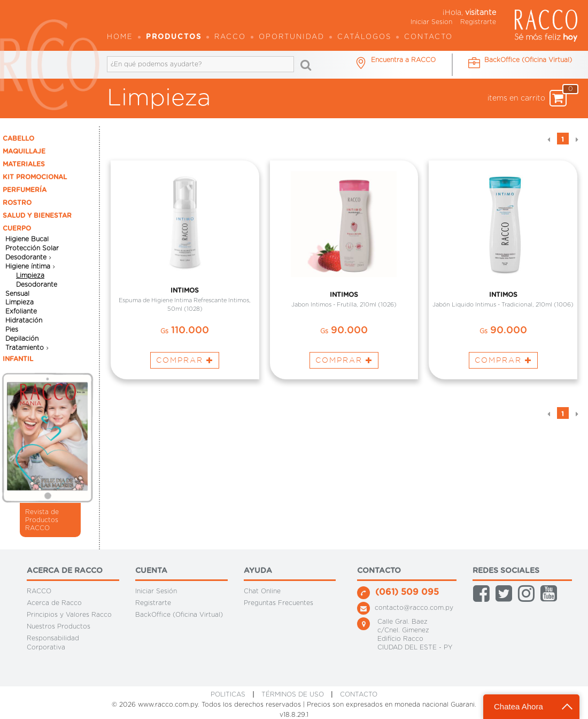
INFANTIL (18, 359)
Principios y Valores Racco (69, 615)
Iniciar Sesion (431, 22)
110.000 (185, 331)
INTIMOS (185, 290)
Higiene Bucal (27, 239)
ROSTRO (17, 203)
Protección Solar (32, 248)
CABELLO (18, 139)
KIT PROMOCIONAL (35, 177)
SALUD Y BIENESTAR (37, 216)
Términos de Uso (293, 694)
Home (120, 37)
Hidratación (24, 320)
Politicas (228, 694)
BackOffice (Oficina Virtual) (179, 615)
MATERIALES (24, 164)
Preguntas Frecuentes (278, 603)
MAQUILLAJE (24, 151)
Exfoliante (21, 311)
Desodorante (26, 257)
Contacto (428, 37)
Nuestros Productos (59, 626)
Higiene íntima (28, 266)
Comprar (185, 360)
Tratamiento (25, 348)
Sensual (17, 293)
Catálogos (364, 37)
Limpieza (30, 276)
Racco (230, 37)
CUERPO (17, 228)
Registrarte (478, 22)
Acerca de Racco (54, 603)
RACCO (39, 591)
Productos (174, 37)
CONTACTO (359, 694)
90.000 (344, 331)
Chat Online (262, 591)
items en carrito (527, 98)
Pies (12, 330)
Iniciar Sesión (156, 591)
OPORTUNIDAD (292, 37)
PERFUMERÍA (25, 190)
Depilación (22, 339)
